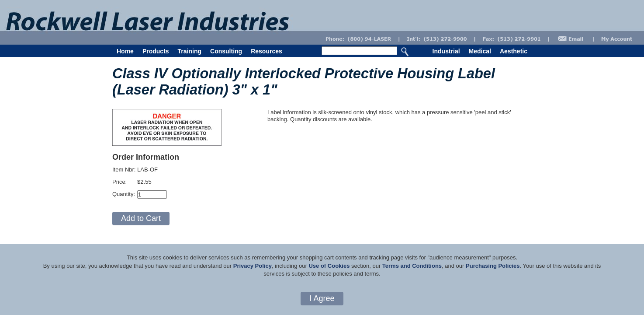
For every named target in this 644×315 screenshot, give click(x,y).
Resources (267, 51)
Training (190, 51)
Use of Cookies (329, 266)
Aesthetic (514, 51)
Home (125, 51)
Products (156, 51)
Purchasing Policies (493, 266)
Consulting (226, 51)
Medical (480, 51)
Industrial (446, 51)
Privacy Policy (253, 266)
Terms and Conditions (412, 266)
